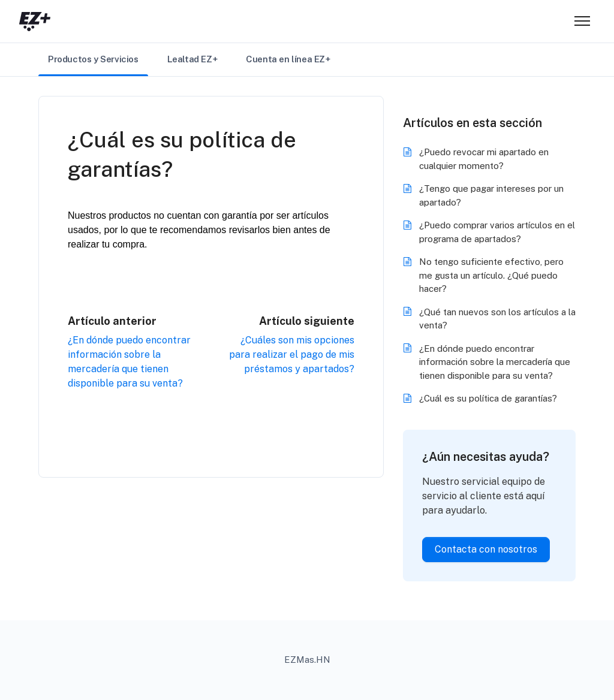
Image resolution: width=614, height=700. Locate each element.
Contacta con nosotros (486, 549)
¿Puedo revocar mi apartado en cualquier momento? (484, 159)
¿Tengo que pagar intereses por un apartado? (491, 195)
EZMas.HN (307, 660)
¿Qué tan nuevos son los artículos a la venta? (497, 319)
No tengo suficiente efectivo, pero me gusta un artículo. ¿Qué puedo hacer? (491, 275)
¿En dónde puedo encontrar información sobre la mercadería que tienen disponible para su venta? (495, 362)
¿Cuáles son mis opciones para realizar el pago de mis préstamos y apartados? (292, 354)
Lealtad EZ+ (192, 59)
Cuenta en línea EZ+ (288, 59)
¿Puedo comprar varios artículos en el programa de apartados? (497, 232)
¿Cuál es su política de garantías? (488, 398)
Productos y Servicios (93, 59)
